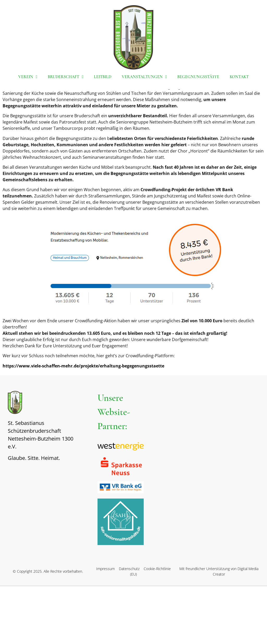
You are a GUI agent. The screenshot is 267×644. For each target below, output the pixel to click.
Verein (28, 77)
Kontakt (239, 77)
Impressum (105, 627)
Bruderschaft (66, 77)
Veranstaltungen (144, 77)
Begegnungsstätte (198, 77)
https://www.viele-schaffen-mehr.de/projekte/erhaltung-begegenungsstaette (83, 424)
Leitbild (103, 77)
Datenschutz (129, 627)
